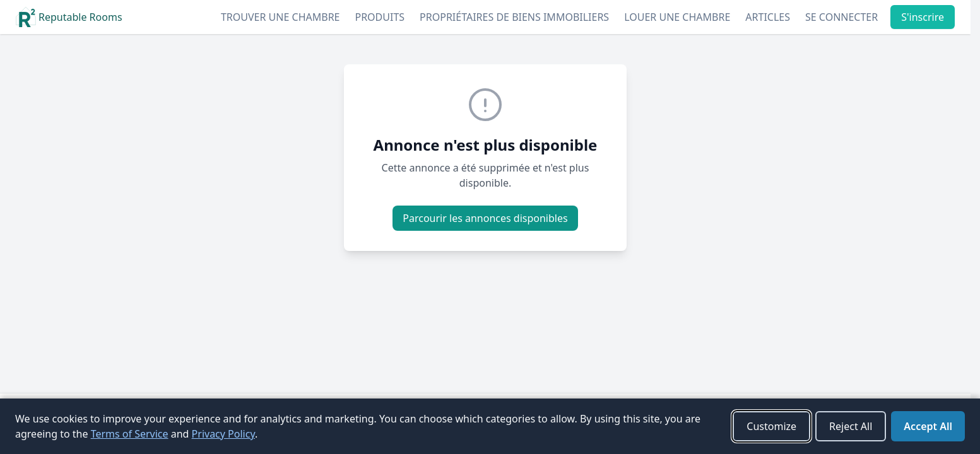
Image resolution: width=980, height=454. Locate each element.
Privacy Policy (223, 434)
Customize (771, 426)
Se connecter (841, 17)
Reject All (851, 426)
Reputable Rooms (69, 17)
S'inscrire (923, 17)
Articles (768, 17)
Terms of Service (130, 434)
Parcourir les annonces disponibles (485, 218)
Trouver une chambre (280, 17)
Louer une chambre (677, 17)
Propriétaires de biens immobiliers (514, 17)
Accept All (928, 426)
